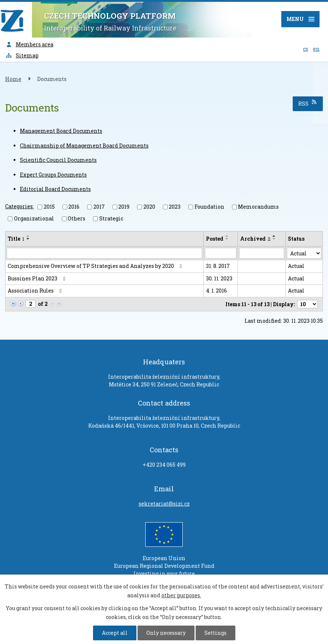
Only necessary (166, 633)
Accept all (115, 633)
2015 (49, 207)
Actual (296, 266)
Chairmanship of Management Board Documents (84, 146)
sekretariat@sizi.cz (164, 504)
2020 (149, 207)
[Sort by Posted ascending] (227, 236)
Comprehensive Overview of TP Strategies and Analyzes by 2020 (96, 266)
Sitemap (22, 55)
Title (16, 239)
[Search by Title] (104, 253)
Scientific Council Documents (58, 160)
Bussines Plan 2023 (38, 278)
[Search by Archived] (262, 253)
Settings (215, 633)
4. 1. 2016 (216, 291)
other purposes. (181, 595)
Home (13, 79)
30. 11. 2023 (219, 278)
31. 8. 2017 (218, 266)
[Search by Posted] (221, 253)
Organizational (34, 218)
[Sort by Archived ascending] (274, 236)
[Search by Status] (304, 253)
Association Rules (36, 291)
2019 (124, 207)
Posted (215, 239)
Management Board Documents (61, 131)
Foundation (209, 207)
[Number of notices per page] (307, 304)
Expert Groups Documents (53, 175)
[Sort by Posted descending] (227, 239)
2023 (175, 207)
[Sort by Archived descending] (274, 239)
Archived (255, 239)
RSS (308, 103)
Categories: (19, 206)
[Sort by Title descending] (28, 239)
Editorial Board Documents (55, 189)
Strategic (111, 218)
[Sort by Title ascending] (28, 236)
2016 (74, 207)
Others (76, 218)
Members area (29, 44)
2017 (99, 207)
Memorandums (258, 207)
